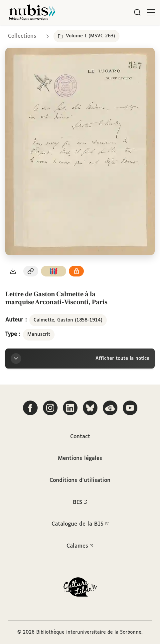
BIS (80, 503)
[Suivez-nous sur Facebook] (30, 408)
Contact (80, 437)
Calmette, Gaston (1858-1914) (68, 320)
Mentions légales (80, 458)
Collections (22, 36)
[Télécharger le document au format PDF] (13, 271)
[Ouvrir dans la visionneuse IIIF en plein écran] (80, 151)
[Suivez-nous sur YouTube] (130, 408)
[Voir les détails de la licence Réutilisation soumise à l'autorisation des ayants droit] (77, 271)
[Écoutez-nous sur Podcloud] (110, 408)
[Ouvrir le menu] (151, 12)
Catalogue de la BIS (80, 524)
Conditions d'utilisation (80, 480)
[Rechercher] (137, 12)
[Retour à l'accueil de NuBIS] (32, 12)
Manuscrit (39, 335)
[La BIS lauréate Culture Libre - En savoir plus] (80, 588)
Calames (80, 546)
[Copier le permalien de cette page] (31, 271)
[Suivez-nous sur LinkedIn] (70, 408)
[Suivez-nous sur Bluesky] (90, 408)
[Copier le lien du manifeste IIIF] (54, 271)
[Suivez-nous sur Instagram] (50, 408)
